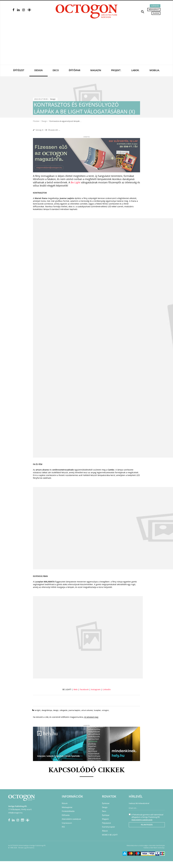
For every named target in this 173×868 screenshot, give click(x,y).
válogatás (64, 710)
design (56, 710)
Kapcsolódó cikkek (87, 770)
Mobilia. (155, 70)
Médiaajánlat (154, 9)
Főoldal (36, 121)
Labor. (135, 70)
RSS (63, 827)
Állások (156, 13)
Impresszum (67, 823)
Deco (56, 70)
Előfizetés (155, 6)
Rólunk (65, 803)
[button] (143, 12)
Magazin (96, 70)
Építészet (19, 70)
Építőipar (75, 70)
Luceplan (97, 710)
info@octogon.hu (15, 813)
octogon (105, 710)
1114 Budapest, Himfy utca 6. (20, 809)
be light (37, 710)
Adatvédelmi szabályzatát (142, 820)
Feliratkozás (147, 825)
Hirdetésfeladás (68, 811)
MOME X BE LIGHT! (110, 835)
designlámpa (47, 710)
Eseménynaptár (108, 827)
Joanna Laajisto (74, 710)
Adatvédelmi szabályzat (71, 819)
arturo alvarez (87, 710)
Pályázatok (106, 823)
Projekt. (116, 70)
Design (38, 70)
